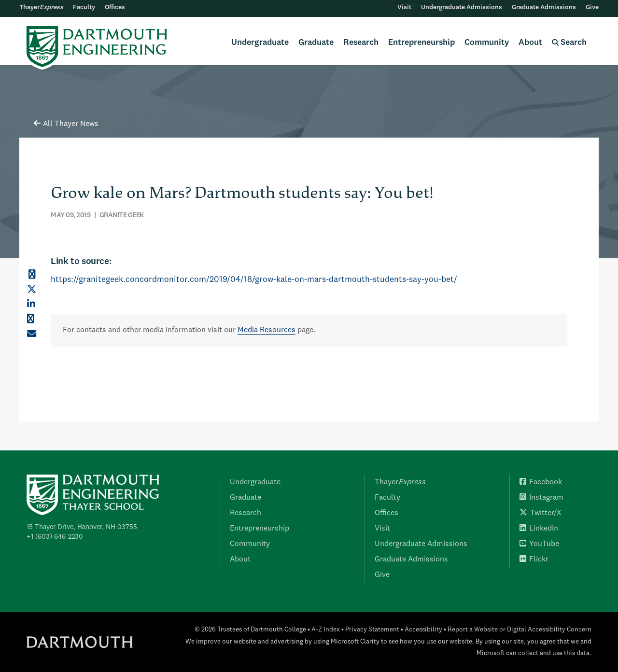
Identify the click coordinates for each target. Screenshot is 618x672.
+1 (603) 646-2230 (55, 537)
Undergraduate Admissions (462, 7)
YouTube (539, 544)
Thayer (41, 7)
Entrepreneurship (421, 43)
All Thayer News (66, 124)
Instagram (541, 498)
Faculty (84, 7)
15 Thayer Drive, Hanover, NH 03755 (82, 527)
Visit (404, 7)
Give (592, 7)
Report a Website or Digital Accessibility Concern (520, 630)
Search (569, 43)
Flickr (534, 560)
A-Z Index (326, 630)
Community (487, 43)
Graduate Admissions (544, 7)
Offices (115, 7)
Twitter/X (541, 513)
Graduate (316, 43)
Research (361, 43)
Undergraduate (260, 43)
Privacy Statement (372, 630)
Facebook (541, 482)
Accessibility (423, 630)
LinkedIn (539, 529)
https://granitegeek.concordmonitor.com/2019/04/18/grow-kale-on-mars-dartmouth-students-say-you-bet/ (254, 280)
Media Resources (267, 330)
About (530, 43)
